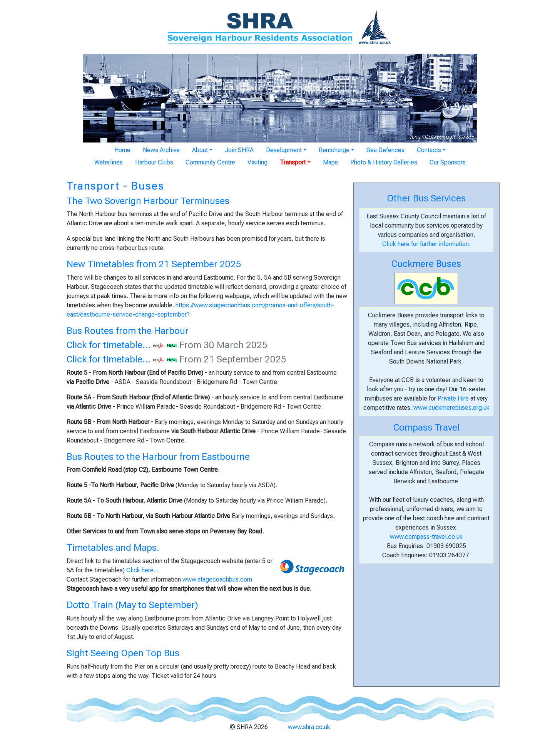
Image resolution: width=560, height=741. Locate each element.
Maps (330, 162)
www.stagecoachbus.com (217, 579)
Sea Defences (385, 150)
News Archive (161, 150)
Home (122, 150)
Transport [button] (293, 162)
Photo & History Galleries (384, 162)
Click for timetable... (109, 345)
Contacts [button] (429, 150)
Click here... (142, 570)
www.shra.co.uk (309, 727)
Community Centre (210, 162)
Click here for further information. (426, 244)
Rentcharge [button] (334, 150)
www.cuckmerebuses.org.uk (451, 408)
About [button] (200, 150)
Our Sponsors (448, 162)
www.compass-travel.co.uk (426, 537)
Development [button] (284, 150)
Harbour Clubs (154, 162)
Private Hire (453, 398)
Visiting (257, 162)
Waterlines (109, 162)
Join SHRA (239, 150)
